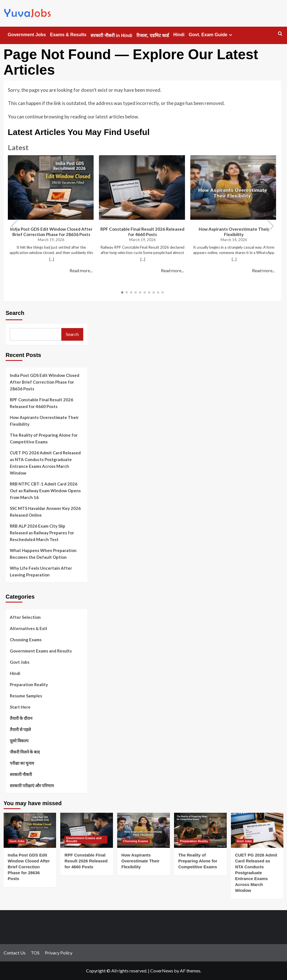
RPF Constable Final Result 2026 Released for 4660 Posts (142, 232)
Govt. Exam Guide (211, 35)
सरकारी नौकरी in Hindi (111, 36)
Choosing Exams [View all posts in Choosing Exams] (136, 841)
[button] (271, 226)
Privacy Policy (59, 953)
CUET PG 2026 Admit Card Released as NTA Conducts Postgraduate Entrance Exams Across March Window (45, 463)
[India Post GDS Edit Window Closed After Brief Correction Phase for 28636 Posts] (30, 830)
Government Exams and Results (41, 651)
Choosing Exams (26, 640)
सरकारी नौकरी (21, 774)
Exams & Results (68, 35)
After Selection (25, 617)
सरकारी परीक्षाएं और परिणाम (32, 786)
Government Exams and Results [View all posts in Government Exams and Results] (84, 840)
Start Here (20, 707)
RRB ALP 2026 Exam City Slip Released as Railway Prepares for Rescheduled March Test (42, 533)
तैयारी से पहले (20, 729)
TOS (35, 953)
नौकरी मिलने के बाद (25, 752)
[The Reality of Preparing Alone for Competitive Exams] (200, 830)
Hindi (179, 35)
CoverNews (162, 971)
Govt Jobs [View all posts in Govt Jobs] (17, 841)
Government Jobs (27, 35)
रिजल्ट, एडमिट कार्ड (153, 36)
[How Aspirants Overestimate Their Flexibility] (143, 830)
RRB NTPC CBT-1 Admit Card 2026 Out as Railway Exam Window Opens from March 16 (45, 491)
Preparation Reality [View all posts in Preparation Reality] (194, 841)
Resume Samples (26, 696)
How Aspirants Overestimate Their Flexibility (234, 232)
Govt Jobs (20, 662)
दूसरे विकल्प (19, 741)
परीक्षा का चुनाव (22, 763)
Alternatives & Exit (29, 628)
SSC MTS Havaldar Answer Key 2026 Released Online (45, 512)
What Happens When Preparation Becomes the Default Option (43, 554)
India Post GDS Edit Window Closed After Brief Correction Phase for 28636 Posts (51, 232)
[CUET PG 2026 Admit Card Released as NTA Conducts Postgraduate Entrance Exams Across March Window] (257, 830)
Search (15, 313)
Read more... (81, 271)
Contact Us (15, 953)
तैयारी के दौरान (21, 718)
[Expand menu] (231, 35)
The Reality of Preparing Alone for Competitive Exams (44, 438)
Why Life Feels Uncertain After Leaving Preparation (41, 571)
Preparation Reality (29, 684)
